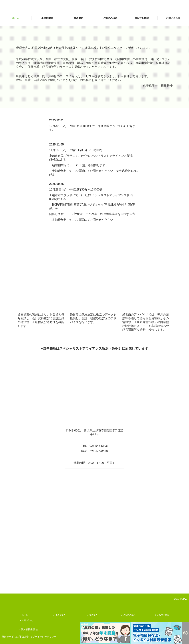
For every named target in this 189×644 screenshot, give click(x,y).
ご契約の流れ (110, 18)
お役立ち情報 (142, 18)
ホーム (16, 18)
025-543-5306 (99, 446)
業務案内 (79, 18)
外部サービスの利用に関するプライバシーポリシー (29, 637)
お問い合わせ (173, 18)
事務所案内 (47, 18)
